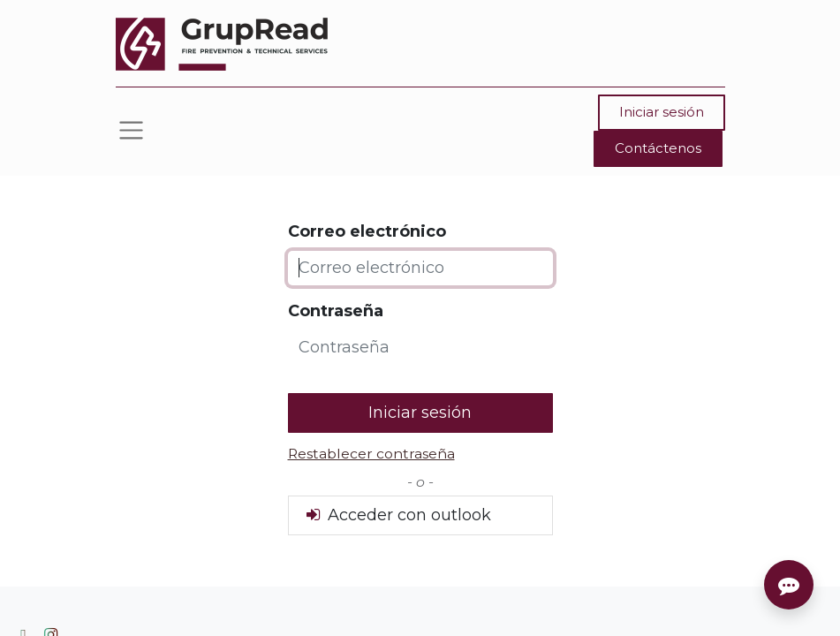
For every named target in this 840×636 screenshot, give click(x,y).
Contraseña (336, 311)
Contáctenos (658, 148)
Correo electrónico (367, 231)
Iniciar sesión (662, 112)
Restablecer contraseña (371, 454)
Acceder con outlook (397, 515)
